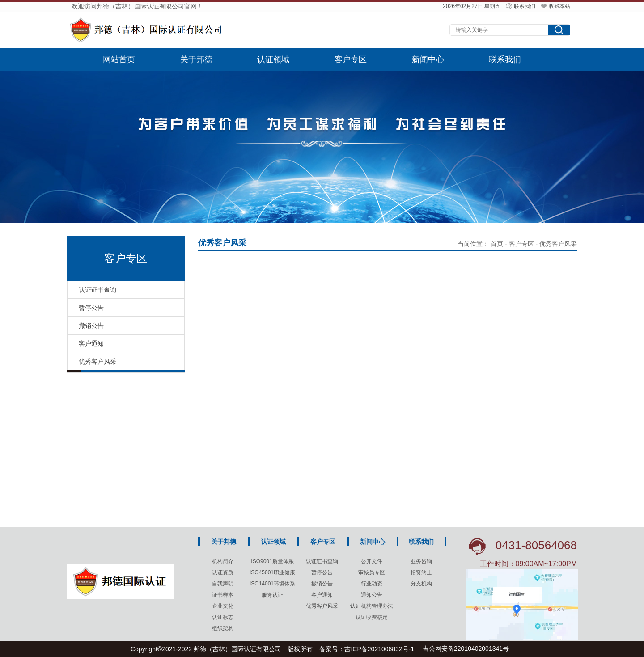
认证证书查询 (322, 561)
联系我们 (520, 6)
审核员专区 (372, 572)
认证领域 (273, 59)
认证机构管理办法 (372, 606)
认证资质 (223, 572)
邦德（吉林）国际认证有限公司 (237, 649)
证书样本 (223, 595)
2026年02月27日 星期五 (472, 6)
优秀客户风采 (322, 606)
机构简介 (223, 561)
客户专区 (351, 59)
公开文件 (372, 561)
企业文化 (223, 606)
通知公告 (372, 595)
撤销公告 (322, 584)
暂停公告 (322, 572)
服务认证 (272, 595)
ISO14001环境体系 (272, 584)
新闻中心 (428, 59)
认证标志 (223, 617)
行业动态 (372, 584)
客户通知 (322, 595)
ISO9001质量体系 (272, 561)
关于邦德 (196, 59)
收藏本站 (555, 6)
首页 (497, 244)
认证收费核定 (372, 617)
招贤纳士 (421, 572)
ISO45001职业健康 (272, 572)
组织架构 (223, 628)
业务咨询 (421, 561)
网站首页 (119, 59)
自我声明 (223, 584)
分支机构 (421, 584)
